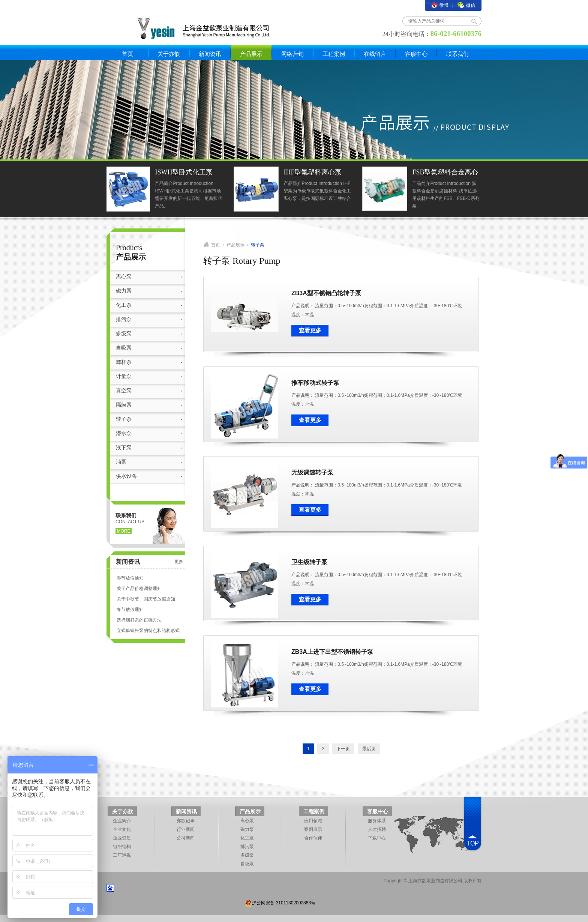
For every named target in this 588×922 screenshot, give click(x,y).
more (124, 531)
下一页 (343, 749)
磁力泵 (124, 291)
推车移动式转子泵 (315, 383)
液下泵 (124, 448)
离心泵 (124, 277)
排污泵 (124, 319)
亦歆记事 (186, 821)
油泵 (121, 462)
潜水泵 (124, 433)
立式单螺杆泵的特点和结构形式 (148, 631)
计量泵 (124, 376)
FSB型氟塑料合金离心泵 (447, 173)
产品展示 (251, 54)
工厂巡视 (122, 855)
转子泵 (124, 419)
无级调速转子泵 (312, 472)
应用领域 (313, 821)
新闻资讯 (210, 54)
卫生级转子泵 (309, 562)
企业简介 (122, 821)
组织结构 (122, 847)
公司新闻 (186, 838)
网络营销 (292, 54)
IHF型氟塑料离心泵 (314, 172)
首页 (127, 54)
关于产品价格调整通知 (139, 589)
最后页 (369, 749)
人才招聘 (377, 829)
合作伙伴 (313, 838)
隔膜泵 (124, 405)
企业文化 (122, 829)
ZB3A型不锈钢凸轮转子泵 (326, 293)
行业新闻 (186, 829)
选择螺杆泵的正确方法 (139, 620)
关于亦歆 (169, 54)
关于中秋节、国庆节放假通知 (146, 599)
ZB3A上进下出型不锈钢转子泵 (332, 652)
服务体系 (377, 821)
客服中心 (416, 54)
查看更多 (310, 330)
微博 (440, 5)
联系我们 (457, 54)
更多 (179, 562)
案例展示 (313, 829)
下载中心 (377, 838)
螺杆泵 (124, 362)
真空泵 (124, 391)
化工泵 (124, 305)
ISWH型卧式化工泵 (185, 172)
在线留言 (375, 54)
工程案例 (334, 54)
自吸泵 (124, 348)
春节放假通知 (130, 578)
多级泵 (124, 334)
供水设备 (126, 476)
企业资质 (122, 838)
